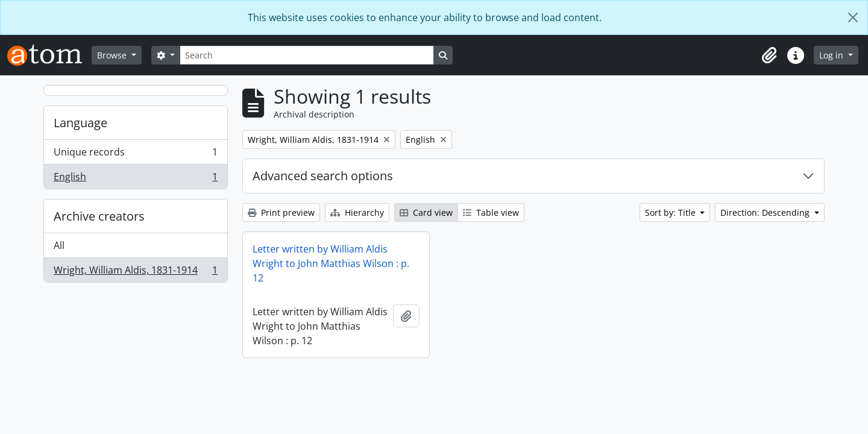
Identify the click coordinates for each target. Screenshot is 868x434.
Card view (426, 212)
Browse (113, 55)
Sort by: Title (671, 212)
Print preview (281, 212)
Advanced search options (323, 176)
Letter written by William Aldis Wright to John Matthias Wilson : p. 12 (331, 263)
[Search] (307, 55)
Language (80, 123)
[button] (769, 55)
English (135, 179)
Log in (832, 55)
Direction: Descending (766, 212)
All (59, 245)
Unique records (135, 155)
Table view (491, 212)
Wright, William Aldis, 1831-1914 (135, 272)
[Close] (853, 17)
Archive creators (99, 216)
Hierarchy (357, 212)
